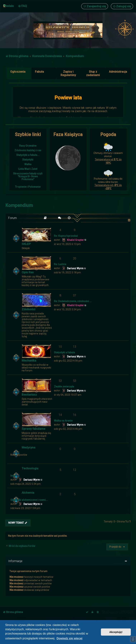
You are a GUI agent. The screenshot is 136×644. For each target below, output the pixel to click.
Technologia (30, 468)
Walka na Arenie (63, 421)
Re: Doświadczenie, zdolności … (73, 301)
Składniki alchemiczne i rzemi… (29, 500)
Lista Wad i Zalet (28, 169)
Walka (28, 164)
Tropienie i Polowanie (28, 187)
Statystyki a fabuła (64, 352)
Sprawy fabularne (33, 429)
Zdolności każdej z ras (28, 150)
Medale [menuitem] (9, 6)
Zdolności (28, 309)
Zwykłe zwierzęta (64, 387)
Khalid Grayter (75, 240)
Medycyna (28, 447)
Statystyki (28, 160)
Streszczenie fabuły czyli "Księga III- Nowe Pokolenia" (28, 176)
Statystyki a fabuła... (28, 155)
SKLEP (26, 244)
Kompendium (19, 205)
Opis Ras (28, 272)
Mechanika (29, 360)
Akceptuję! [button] (116, 632)
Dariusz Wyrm (75, 268)
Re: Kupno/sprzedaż (66, 236)
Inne (13, 476)
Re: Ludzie (60, 264)
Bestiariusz (29, 395)
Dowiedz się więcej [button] (70, 638)
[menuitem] (22, 6)
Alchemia (28, 493)
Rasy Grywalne (28, 146)
